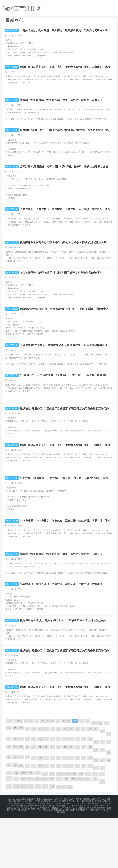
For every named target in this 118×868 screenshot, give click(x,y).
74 (52, 810)
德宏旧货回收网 (30, 855)
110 (81, 826)
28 (84, 781)
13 (94, 776)
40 (52, 791)
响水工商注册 (13, 30)
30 (96, 781)
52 (21, 799)
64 (96, 802)
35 (21, 791)
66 (109, 805)
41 (59, 791)
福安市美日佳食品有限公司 (53, 859)
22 (46, 781)
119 (45, 831)
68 (15, 810)
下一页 (68, 839)
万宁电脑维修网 (17, 857)
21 (40, 781)
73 (46, 810)
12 (88, 773)
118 (38, 831)
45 (84, 791)
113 (102, 826)
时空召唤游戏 (38, 853)
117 (30, 831)
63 (90, 799)
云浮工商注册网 (92, 857)
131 (31, 839)
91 (52, 818)
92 (59, 818)
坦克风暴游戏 (43, 857)
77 (71, 810)
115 (16, 831)
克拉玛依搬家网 (96, 859)
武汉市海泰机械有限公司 (22, 853)
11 (81, 773)
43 (71, 791)
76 (65, 810)
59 (65, 799)
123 (73, 831)
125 (88, 831)
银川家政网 (65, 855)
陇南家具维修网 (92, 855)
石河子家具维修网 (78, 855)
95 (77, 818)
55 (40, 799)
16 (9, 780)
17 (15, 780)
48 (102, 794)
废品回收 (75, 851)
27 (77, 781)
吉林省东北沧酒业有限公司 (30, 859)
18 (21, 780)
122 (66, 831)
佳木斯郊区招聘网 (68, 861)
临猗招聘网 (55, 861)
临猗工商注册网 (78, 857)
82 (102, 813)
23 (52, 781)
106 (52, 826)
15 (106, 776)
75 (59, 810)
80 (90, 810)
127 (102, 834)
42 (65, 791)
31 (102, 784)
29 (90, 781)
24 (59, 781)
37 (34, 791)
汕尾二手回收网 (102, 861)
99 (102, 821)
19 (27, 781)
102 (23, 825)
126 (95, 831)
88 (34, 818)
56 (46, 799)
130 (23, 839)
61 (77, 799)
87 (27, 818)
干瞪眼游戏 (18, 855)
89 (40, 818)
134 (52, 839)
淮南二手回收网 (16, 861)
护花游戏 (83, 851)
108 (67, 826)
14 (100, 776)
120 (52, 831)
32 (109, 786)
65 (102, 802)
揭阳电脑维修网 (30, 857)
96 (84, 818)
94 (71, 818)
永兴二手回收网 (43, 861)
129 (16, 839)
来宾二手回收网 (30, 861)
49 (109, 794)
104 (38, 825)
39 (46, 791)
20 (34, 781)
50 (9, 799)
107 (59, 826)
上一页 (19, 773)
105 (45, 826)
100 (9, 825)
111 (88, 826)
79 (84, 810)
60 (71, 799)
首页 (10, 773)
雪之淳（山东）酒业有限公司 (77, 859)
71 (34, 810)
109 (74, 826)
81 (96, 813)
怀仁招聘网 (90, 861)
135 (59, 839)
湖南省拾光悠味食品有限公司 (56, 853)
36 (27, 791)
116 (23, 831)
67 (9, 810)
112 (95, 826)
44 (77, 791)
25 (65, 781)
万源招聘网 (42, 855)
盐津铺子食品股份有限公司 (60, 857)
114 (9, 831)
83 (109, 813)
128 (9, 839)
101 (16, 825)
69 (21, 810)
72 (40, 810)
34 (15, 791)
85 (15, 818)
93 (65, 818)
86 (21, 818)
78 (77, 810)
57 (52, 799)
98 (96, 821)
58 (59, 799)
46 (90, 791)
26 (71, 781)
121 (59, 831)
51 (15, 799)
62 (84, 799)
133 (45, 839)
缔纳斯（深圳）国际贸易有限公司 (83, 853)
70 (27, 810)
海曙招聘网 (80, 861)
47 (96, 794)
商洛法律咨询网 (53, 855)
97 (90, 818)
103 (31, 825)
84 (9, 818)
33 (9, 791)
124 (80, 831)
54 (34, 799)
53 (27, 799)
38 (40, 791)
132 (38, 839)
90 (46, 818)
